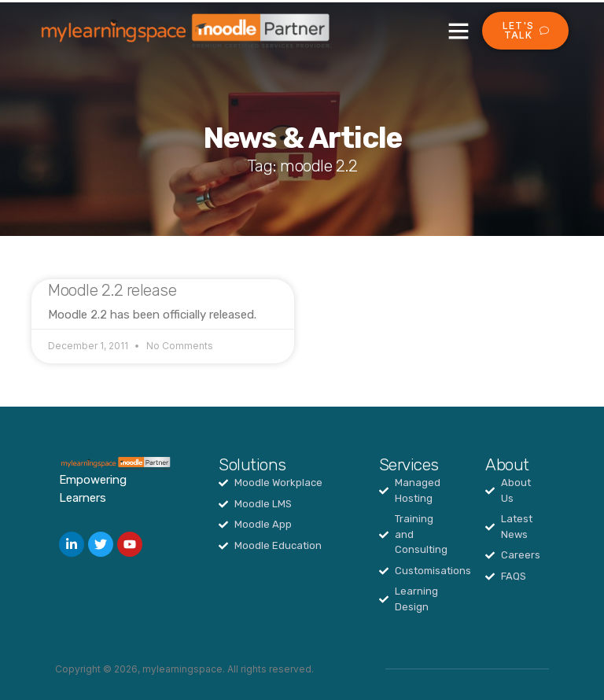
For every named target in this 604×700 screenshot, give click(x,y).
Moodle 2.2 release (112, 290)
